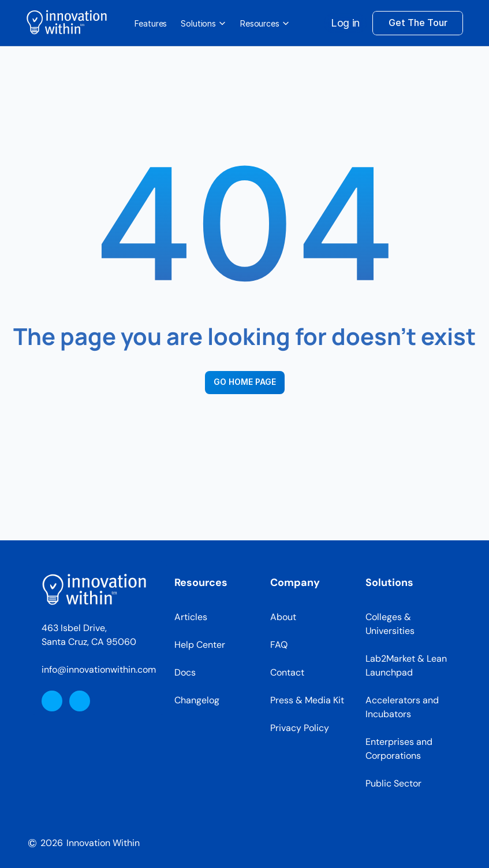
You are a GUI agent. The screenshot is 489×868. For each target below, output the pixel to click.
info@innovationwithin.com (99, 669)
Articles (191, 617)
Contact (287, 672)
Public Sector (393, 783)
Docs (185, 672)
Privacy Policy (300, 728)
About (283, 617)
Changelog (197, 700)
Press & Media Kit (307, 700)
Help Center (200, 645)
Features (151, 23)
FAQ (279, 645)
